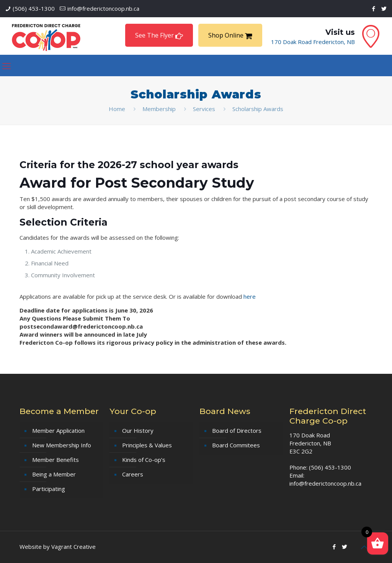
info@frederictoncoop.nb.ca (103, 8)
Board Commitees (236, 445)
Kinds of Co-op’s (144, 460)
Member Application (58, 430)
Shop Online (230, 35)
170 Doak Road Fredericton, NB (313, 42)
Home (117, 109)
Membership (159, 109)
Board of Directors (237, 430)
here (250, 296)
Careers (133, 474)
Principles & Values (147, 445)
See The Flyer (159, 35)
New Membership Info (62, 445)
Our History (138, 430)
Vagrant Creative (73, 547)
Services (204, 109)
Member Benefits (56, 460)
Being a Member (54, 474)
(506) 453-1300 (34, 8)
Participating (49, 489)
